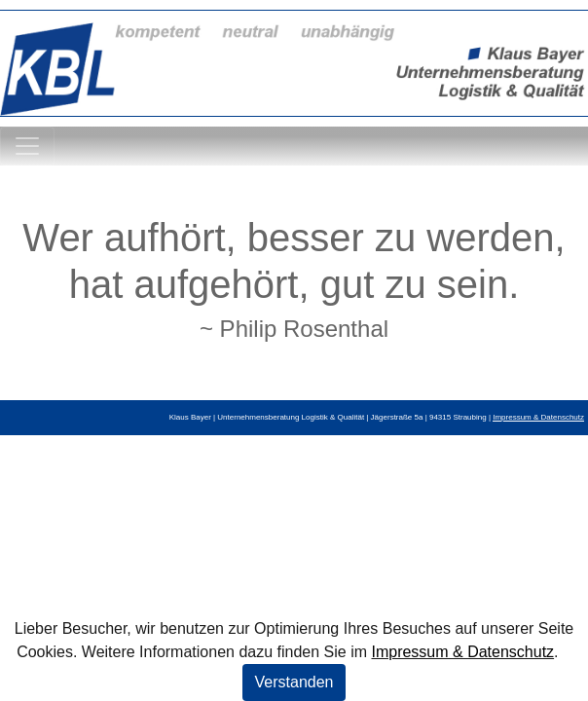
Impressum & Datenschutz (462, 652)
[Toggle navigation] (27, 146)
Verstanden (294, 682)
